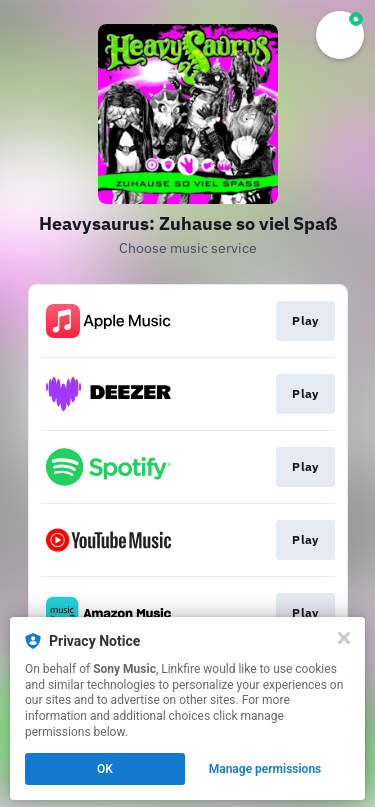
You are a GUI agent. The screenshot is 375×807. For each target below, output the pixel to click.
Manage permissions (265, 769)
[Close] (344, 638)
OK (105, 769)
